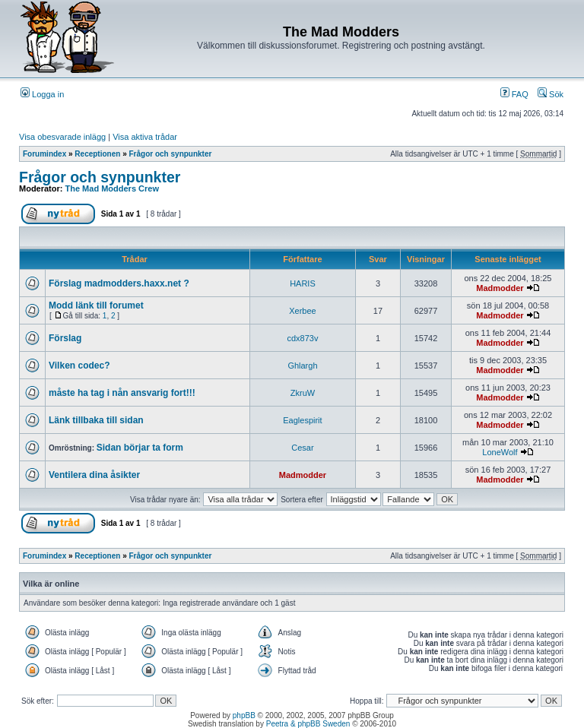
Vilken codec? (79, 366)
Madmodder (500, 288)
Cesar (302, 448)
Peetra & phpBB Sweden (308, 724)
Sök (551, 94)
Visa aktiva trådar (145, 137)
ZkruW (303, 393)
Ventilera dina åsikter (94, 475)
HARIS (303, 283)
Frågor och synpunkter (171, 154)
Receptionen (97, 154)
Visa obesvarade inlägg (62, 137)
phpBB (244, 715)
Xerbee (302, 311)
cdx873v (302, 338)
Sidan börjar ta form (140, 448)
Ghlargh (302, 366)
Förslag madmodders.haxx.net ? (119, 283)
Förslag (65, 338)
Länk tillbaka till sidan (96, 420)
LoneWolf (500, 452)
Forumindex (44, 154)
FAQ (514, 94)
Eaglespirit (302, 420)
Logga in (42, 94)
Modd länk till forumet (96, 305)
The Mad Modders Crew (112, 188)
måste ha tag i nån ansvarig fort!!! (122, 393)
